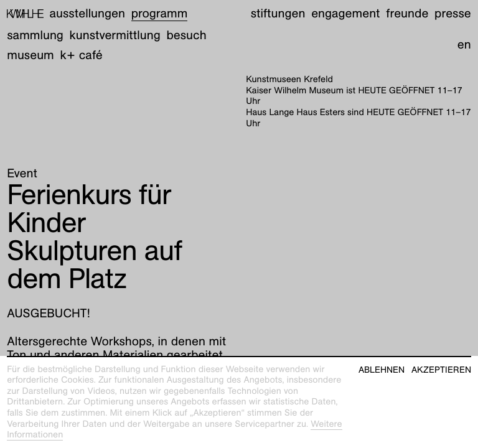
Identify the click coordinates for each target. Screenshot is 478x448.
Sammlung (35, 35)
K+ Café (82, 55)
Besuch (186, 35)
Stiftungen (278, 14)
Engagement (345, 14)
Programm (160, 14)
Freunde (407, 14)
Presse (453, 14)
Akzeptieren (441, 370)
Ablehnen (382, 370)
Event (22, 174)
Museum (30, 55)
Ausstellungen (87, 14)
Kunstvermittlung (115, 35)
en (464, 45)
